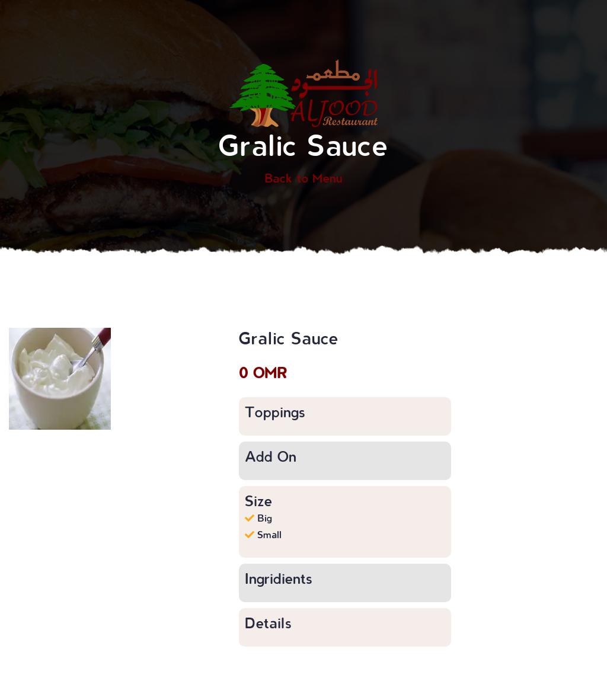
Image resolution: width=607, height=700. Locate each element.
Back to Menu (303, 178)
